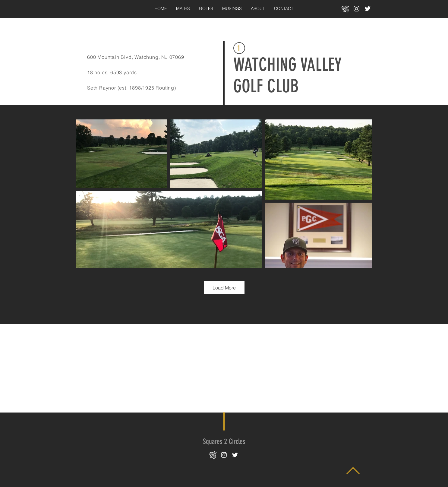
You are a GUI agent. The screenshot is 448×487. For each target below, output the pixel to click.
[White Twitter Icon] (368, 9)
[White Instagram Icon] (357, 9)
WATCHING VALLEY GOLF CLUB (287, 75)
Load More (224, 288)
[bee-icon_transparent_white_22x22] (345, 9)
